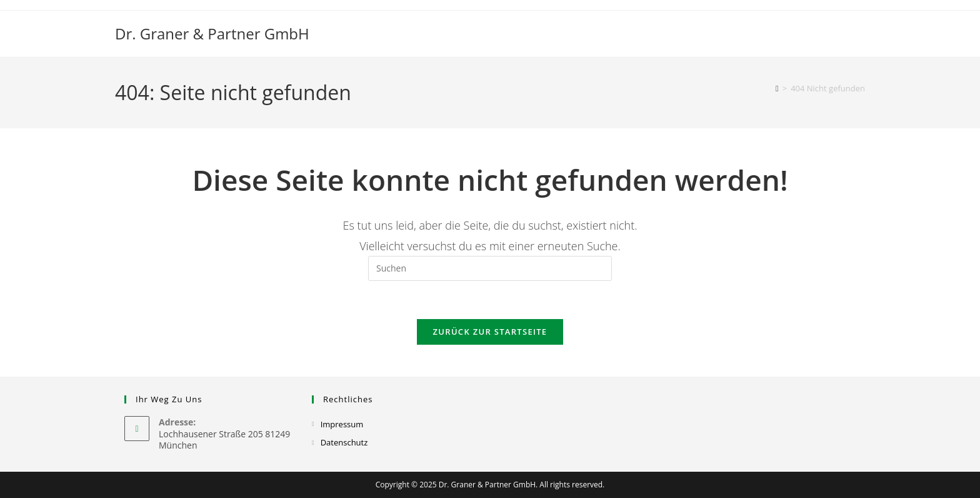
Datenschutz (344, 442)
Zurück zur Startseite (490, 332)
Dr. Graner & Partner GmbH (212, 33)
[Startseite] (777, 88)
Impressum (342, 424)
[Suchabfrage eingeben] (490, 268)
